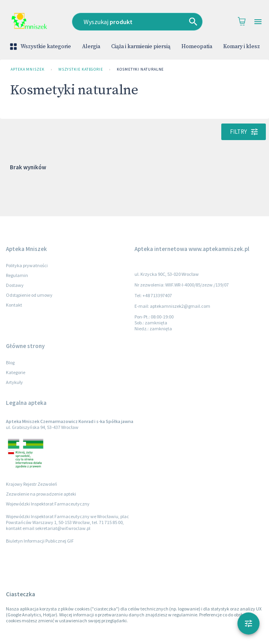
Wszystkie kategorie (41, 47)
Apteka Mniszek (28, 69)
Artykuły (14, 382)
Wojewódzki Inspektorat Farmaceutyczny (48, 504)
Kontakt (14, 305)
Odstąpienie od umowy (29, 295)
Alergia (91, 47)
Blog (10, 362)
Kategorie (16, 372)
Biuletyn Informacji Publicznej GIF (40, 541)
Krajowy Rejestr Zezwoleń (32, 484)
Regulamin (17, 275)
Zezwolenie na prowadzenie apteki (41, 494)
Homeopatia (197, 47)
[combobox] (137, 22)
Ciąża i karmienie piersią (141, 47)
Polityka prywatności (27, 265)
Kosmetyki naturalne (140, 69)
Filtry (244, 132)
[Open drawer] (258, 22)
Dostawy (15, 285)
